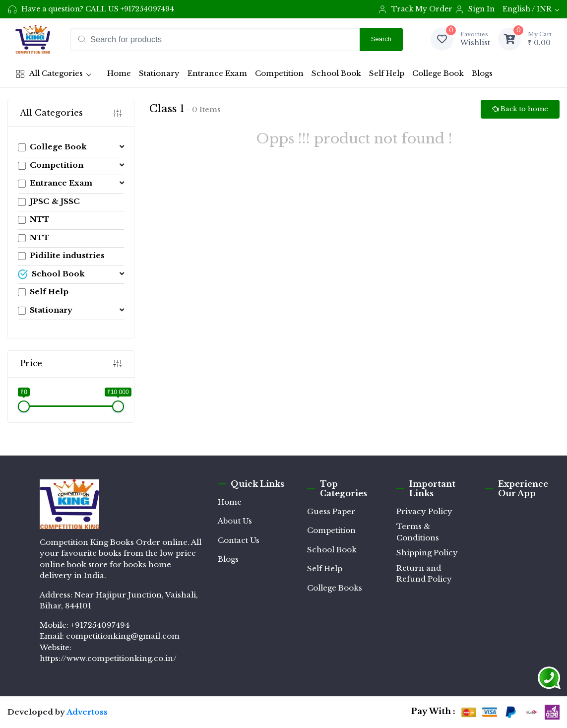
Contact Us (239, 540)
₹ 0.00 (540, 39)
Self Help (387, 73)
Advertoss (87, 712)
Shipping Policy (427, 553)
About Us (235, 521)
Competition (279, 73)
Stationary (159, 73)
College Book (438, 73)
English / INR (527, 9)
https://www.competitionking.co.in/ (108, 658)
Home (121, 76)
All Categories (49, 73)
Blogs (482, 73)
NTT (34, 219)
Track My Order (415, 9)
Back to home (520, 109)
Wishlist (475, 39)
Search (381, 39)
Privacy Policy (424, 511)
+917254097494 (147, 9)
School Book (336, 73)
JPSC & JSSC (49, 201)
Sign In (474, 9)
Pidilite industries (61, 255)
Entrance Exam (217, 73)
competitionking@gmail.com (123, 636)
